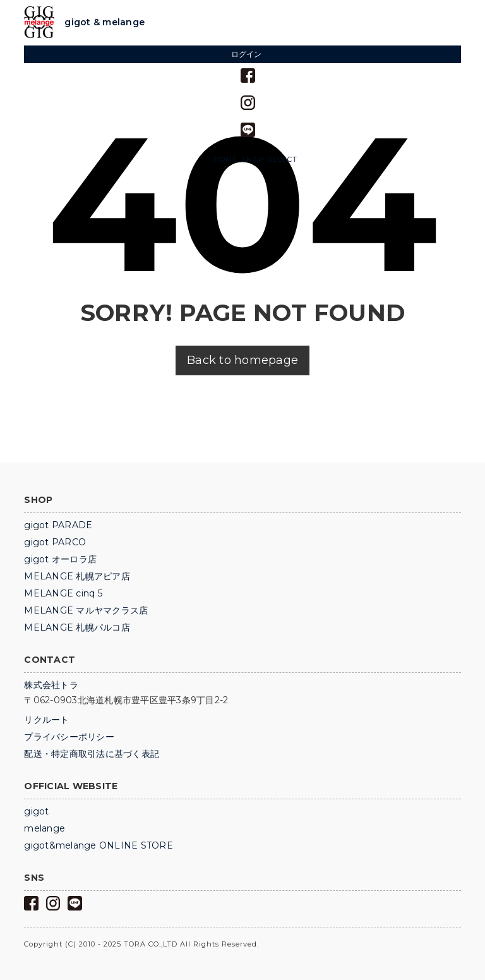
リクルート (46, 720)
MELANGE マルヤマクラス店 (86, 610)
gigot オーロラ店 (60, 559)
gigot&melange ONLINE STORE (99, 845)
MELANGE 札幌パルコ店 (77, 627)
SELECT (283, 160)
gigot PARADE (58, 525)
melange (45, 828)
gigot (36, 811)
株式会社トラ (51, 685)
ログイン (247, 54)
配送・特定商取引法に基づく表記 (92, 754)
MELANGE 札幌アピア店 (77, 576)
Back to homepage (242, 360)
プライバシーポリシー (69, 737)
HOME (225, 160)
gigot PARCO (55, 542)
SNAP (253, 160)
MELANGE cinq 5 (63, 593)
